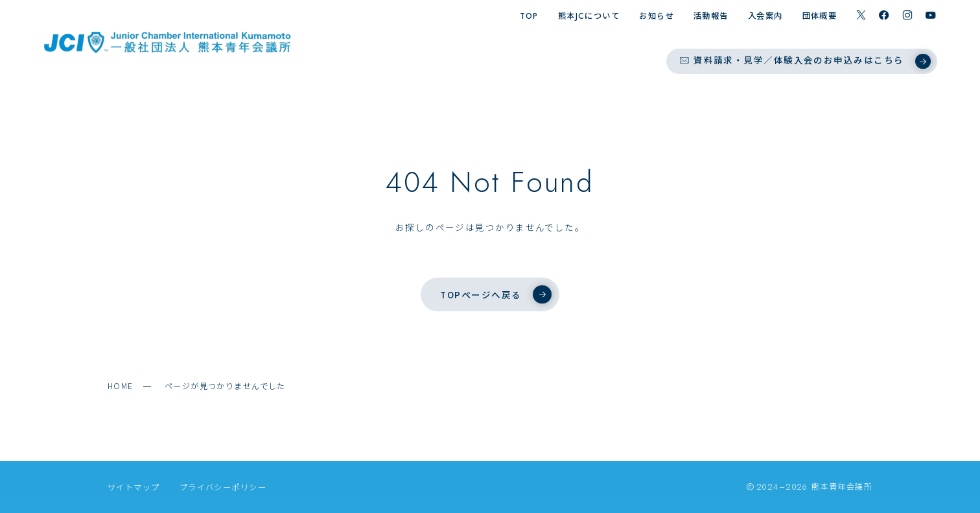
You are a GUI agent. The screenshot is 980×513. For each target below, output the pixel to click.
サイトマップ (134, 487)
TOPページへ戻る (496, 294)
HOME (121, 386)
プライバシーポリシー (223, 487)
